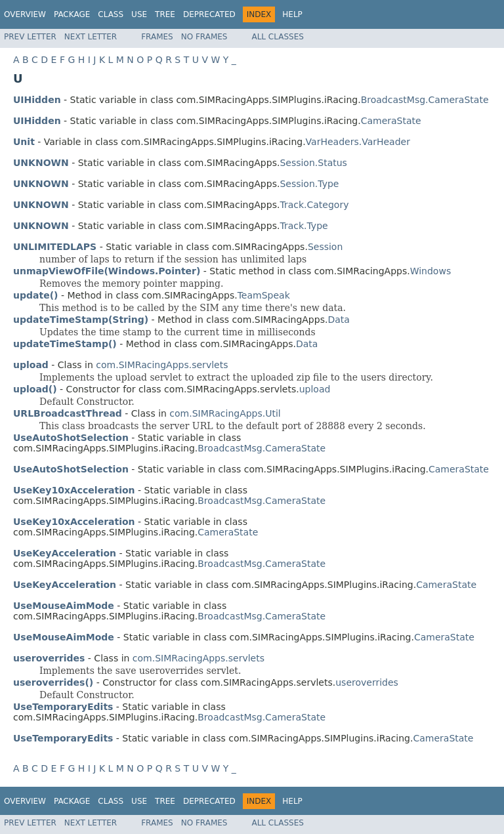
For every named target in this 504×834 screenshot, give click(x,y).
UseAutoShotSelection (71, 438)
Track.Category (314, 205)
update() (35, 295)
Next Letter (91, 37)
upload (315, 389)
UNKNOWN (41, 163)
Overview (25, 14)
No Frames (204, 37)
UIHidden (37, 100)
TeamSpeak (264, 295)
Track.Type (304, 226)
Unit (24, 142)
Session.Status (313, 163)
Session (325, 247)
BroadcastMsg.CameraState (425, 100)
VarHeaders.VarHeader (358, 142)
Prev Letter (30, 37)
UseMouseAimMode (64, 606)
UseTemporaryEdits (63, 707)
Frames (157, 37)
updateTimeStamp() (65, 344)
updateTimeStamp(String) (81, 320)
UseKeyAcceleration (65, 553)
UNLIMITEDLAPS (55, 247)
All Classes (277, 37)
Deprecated (209, 14)
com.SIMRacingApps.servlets (162, 365)
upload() (35, 389)
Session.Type (309, 184)
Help (292, 14)
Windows (431, 271)
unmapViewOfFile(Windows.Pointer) (107, 271)
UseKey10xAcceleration (74, 490)
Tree (165, 14)
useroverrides (367, 682)
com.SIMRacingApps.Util (225, 413)
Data (338, 320)
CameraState (391, 121)
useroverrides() (53, 682)
